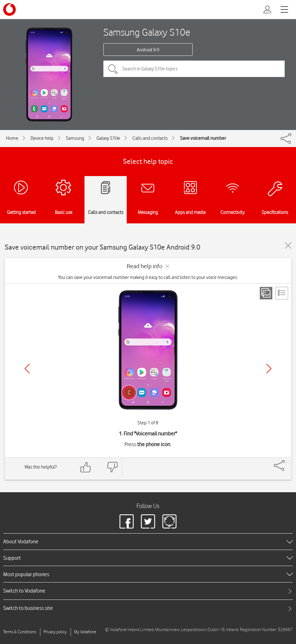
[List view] (282, 293)
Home (12, 138)
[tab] (148, 591)
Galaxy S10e (108, 138)
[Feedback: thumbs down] (112, 467)
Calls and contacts (150, 138)
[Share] (287, 462)
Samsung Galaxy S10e (147, 32)
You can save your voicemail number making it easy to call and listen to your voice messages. (148, 277)
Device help (42, 138)
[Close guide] (288, 245)
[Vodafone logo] (9, 9)
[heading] (148, 541)
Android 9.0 (148, 50)
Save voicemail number (203, 138)
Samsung (75, 138)
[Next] (269, 369)
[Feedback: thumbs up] (86, 467)
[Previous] (27, 369)
